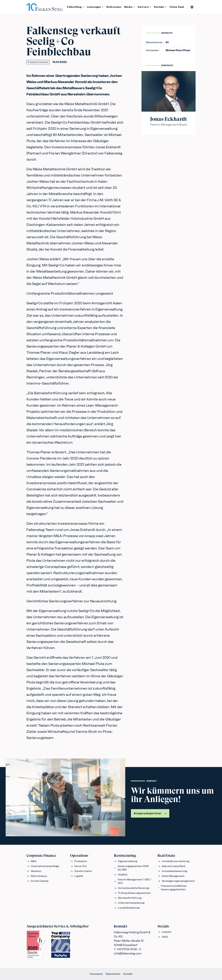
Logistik (77, 876)
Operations (79, 856)
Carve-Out (78, 866)
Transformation (81, 871)
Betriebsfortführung (128, 898)
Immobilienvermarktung (173, 861)
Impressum (96, 974)
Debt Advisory (37, 876)
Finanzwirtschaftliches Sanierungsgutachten (172, 888)
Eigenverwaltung (126, 861)
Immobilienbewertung (172, 871)
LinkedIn (164, 932)
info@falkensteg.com (128, 953)
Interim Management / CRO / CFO (132, 881)
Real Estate (166, 856)
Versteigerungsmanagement (176, 881)
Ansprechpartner (150, 813)
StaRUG (121, 875)
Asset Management (171, 876)
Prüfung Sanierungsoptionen (132, 893)
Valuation (34, 871)
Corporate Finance (41, 856)
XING (163, 937)
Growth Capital (37, 881)
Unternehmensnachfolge (43, 866)
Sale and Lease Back (171, 866)
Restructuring (125, 856)
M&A (31, 861)
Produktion (79, 861)
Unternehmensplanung (129, 903)
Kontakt (128, 974)
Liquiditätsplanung (127, 908)
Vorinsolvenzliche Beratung (131, 888)
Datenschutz (113, 974)
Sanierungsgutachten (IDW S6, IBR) (131, 868)
